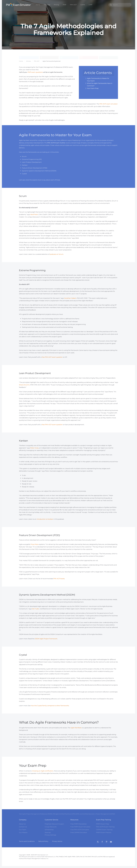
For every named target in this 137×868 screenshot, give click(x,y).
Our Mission (23, 832)
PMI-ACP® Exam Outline (56, 143)
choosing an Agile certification (43, 771)
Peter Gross (34, 448)
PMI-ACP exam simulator (109, 104)
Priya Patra (35, 544)
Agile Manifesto (76, 728)
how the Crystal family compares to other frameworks (50, 706)
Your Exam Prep (93, 88)
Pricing (56, 5)
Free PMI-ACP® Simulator (80, 830)
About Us (22, 824)
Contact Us (23, 827)
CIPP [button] (90, 5)
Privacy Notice (57, 841)
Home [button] (38, 5)
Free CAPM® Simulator (79, 832)
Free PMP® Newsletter (79, 824)
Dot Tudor (36, 609)
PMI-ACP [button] (73, 5)
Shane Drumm (24, 385)
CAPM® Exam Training (104, 830)
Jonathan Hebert (70, 298)
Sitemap (48, 832)
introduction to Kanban (45, 519)
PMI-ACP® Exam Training (105, 827)
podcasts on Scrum (57, 254)
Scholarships (49, 830)
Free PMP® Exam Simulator (80, 827)
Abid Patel (34, 214)
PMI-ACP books (59, 579)
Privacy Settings (50, 835)
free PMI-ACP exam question (52, 357)
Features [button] (47, 5)
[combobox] (120, 5)
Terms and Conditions (27, 841)
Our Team (23, 830)
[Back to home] (19, 5)
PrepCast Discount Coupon (54, 824)
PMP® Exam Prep (103, 824)
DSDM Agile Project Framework (46, 639)
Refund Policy (43, 841)
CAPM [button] (83, 5)
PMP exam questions (35, 72)
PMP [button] (65, 5)
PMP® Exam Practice (104, 832)
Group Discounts (51, 827)
